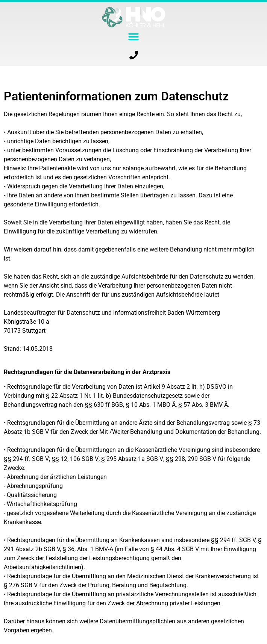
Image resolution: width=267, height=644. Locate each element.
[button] (134, 37)
